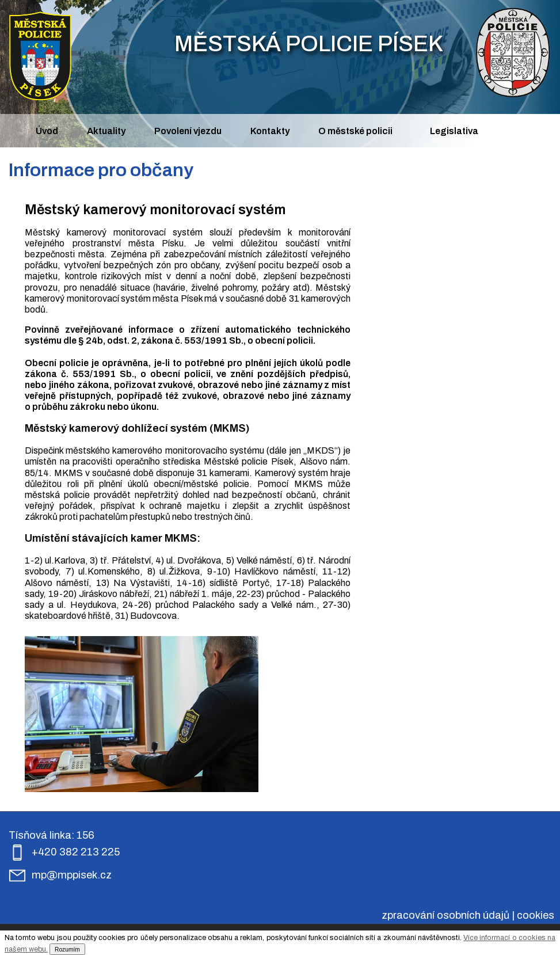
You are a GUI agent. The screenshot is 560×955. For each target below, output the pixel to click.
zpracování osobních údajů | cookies (468, 915)
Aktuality (106, 131)
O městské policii (355, 131)
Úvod (47, 131)
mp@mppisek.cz (72, 875)
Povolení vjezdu (188, 131)
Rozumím (67, 950)
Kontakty (270, 131)
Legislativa (454, 131)
